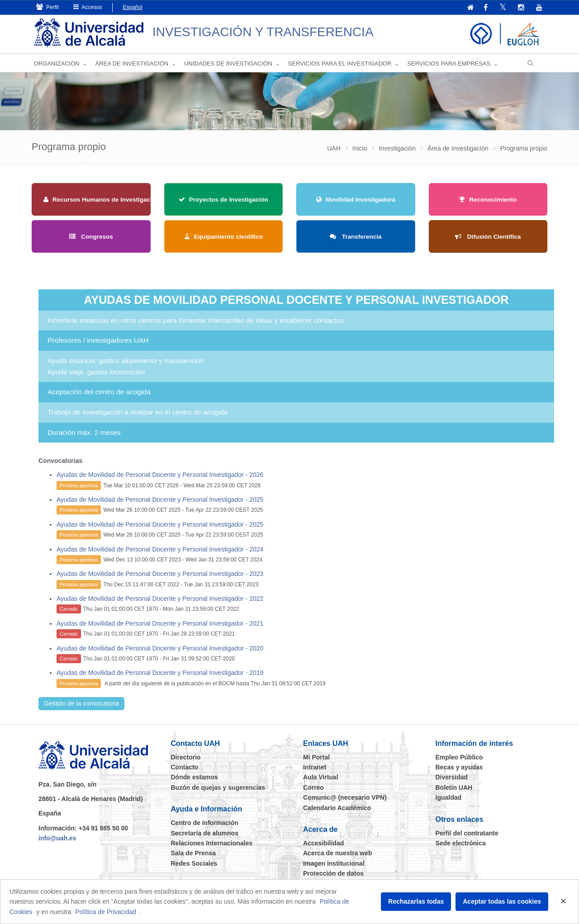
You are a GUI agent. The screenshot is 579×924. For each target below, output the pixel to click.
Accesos (88, 7)
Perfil (47, 7)
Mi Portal (316, 757)
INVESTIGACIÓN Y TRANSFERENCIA (263, 32)
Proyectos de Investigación (223, 200)
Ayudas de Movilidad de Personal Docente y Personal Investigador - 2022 (160, 599)
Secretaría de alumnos (205, 833)
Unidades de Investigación (228, 64)
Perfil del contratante (467, 833)
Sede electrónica (461, 843)
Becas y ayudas (459, 767)
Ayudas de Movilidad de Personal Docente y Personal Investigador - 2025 (160, 500)
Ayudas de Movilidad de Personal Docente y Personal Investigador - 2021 (160, 623)
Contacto (185, 767)
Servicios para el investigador (340, 64)
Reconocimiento (488, 200)
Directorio (186, 757)
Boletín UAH (454, 787)
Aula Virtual (321, 777)
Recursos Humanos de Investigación (101, 200)
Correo (313, 787)
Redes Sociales (194, 863)
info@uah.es (57, 838)
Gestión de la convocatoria (81, 703)
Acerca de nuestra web (338, 853)
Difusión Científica (488, 237)
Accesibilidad (323, 843)
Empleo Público (459, 757)
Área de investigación (132, 64)
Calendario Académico (337, 808)
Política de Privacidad (106, 912)
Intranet (315, 767)
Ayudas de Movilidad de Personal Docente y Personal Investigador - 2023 (160, 574)
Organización (57, 64)
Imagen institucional (334, 863)
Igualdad (449, 797)
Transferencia (356, 237)
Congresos (91, 237)
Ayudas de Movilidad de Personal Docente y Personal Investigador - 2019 (160, 673)
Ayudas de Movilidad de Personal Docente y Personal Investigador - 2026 (160, 475)
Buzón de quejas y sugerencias (218, 787)
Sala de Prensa (194, 853)
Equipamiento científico (223, 237)
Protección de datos (333, 873)
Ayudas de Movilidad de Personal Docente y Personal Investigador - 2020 (160, 648)
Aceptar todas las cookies (502, 901)
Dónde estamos (195, 777)
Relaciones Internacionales (212, 843)
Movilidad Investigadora (356, 200)
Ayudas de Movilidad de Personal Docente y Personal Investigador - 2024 (160, 549)
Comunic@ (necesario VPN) (345, 797)
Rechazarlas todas (416, 901)
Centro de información (205, 823)
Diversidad (452, 777)
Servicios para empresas (449, 64)
